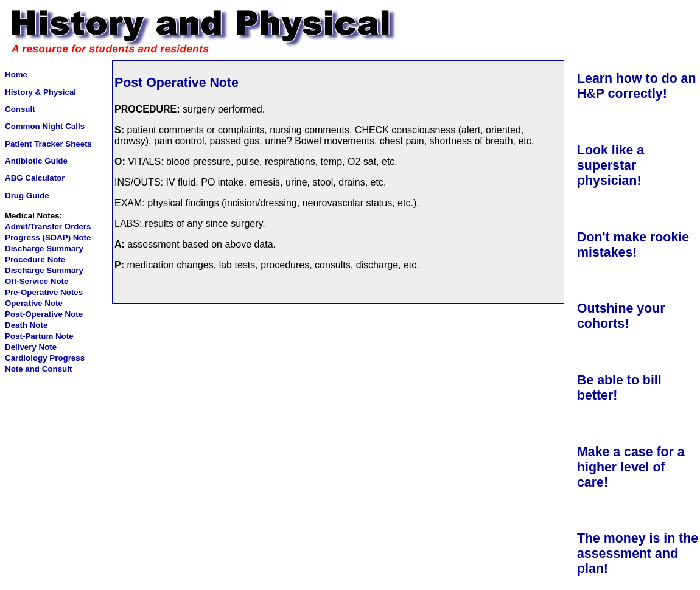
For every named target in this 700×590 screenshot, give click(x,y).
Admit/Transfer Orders (48, 227)
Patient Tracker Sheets (48, 144)
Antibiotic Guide (36, 161)
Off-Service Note (37, 281)
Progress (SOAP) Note (48, 238)
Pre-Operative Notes (44, 292)
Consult (20, 109)
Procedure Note (35, 259)
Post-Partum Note (39, 336)
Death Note (26, 325)
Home (16, 75)
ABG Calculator (35, 178)
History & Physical (40, 92)
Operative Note (34, 303)
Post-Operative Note (44, 314)
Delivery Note (31, 347)
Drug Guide (27, 196)
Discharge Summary (44, 248)
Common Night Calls (45, 126)
